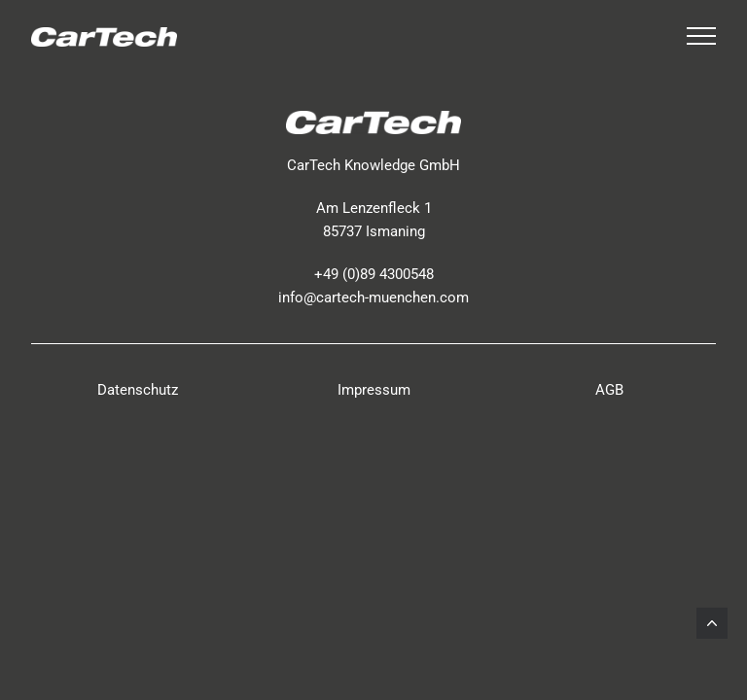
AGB (609, 390)
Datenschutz (138, 390)
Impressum (374, 390)
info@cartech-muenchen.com (373, 297)
